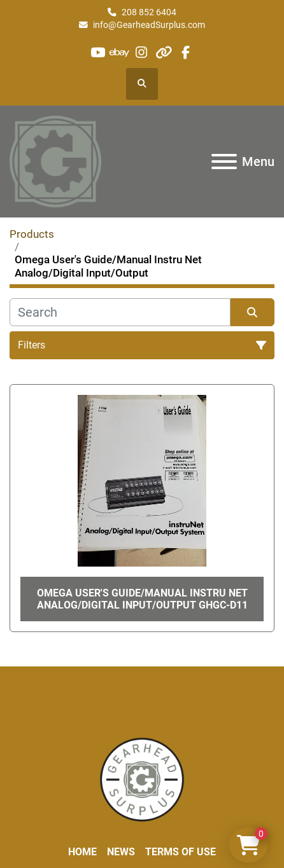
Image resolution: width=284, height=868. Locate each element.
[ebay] (120, 52)
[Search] (120, 312)
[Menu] (224, 162)
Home (82, 852)
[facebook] (185, 52)
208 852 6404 (149, 12)
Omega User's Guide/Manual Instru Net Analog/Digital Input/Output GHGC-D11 (142, 599)
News (121, 852)
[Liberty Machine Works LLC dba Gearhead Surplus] (142, 779)
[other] (163, 52)
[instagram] (142, 52)
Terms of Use (181, 852)
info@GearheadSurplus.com (149, 25)
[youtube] (98, 52)
